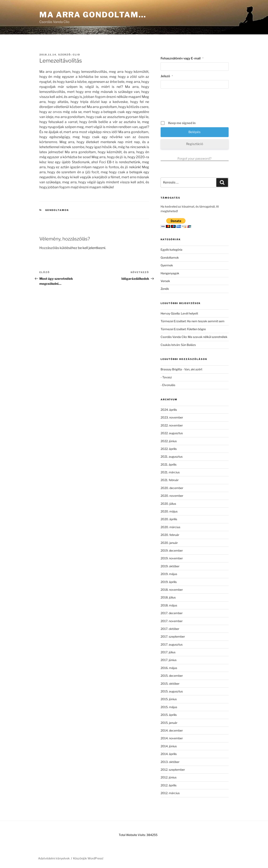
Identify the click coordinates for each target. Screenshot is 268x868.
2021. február (170, 480)
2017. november (172, 621)
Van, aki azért (193, 369)
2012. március (170, 793)
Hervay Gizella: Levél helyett (179, 313)
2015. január (169, 723)
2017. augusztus (172, 644)
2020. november (172, 496)
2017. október (170, 629)
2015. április (169, 715)
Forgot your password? (195, 159)
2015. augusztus (172, 691)
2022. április (169, 449)
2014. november (172, 738)
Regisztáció (195, 144)
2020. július (168, 504)
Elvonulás (169, 385)
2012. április (169, 785)
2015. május (169, 707)
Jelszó (167, 76)
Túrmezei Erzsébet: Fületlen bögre (183, 329)
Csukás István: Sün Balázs (178, 345)
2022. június (169, 441)
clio (76, 55)
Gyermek (167, 265)
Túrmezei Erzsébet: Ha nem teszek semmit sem (193, 321)
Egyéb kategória (171, 250)
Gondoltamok (57, 210)
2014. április (169, 754)
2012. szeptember (173, 770)
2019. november (172, 558)
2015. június (169, 699)
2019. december (172, 550)
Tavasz (167, 377)
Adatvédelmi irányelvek (54, 858)
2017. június (169, 660)
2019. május (169, 574)
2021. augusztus (172, 456)
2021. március (170, 472)
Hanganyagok (170, 273)
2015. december (172, 676)
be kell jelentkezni (92, 248)
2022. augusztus (172, 433)
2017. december (172, 613)
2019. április (169, 582)
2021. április (169, 464)
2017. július (168, 652)
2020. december (172, 488)
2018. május (169, 605)
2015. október (170, 684)
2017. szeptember (173, 636)
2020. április (169, 519)
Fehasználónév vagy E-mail (182, 58)
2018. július (168, 597)
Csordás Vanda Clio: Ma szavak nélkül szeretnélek (194, 337)
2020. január (169, 543)
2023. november (172, 417)
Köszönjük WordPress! (88, 858)
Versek (165, 281)
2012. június (169, 777)
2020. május (169, 511)
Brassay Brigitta (171, 369)
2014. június (169, 746)
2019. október (170, 566)
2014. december (172, 730)
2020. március (170, 527)
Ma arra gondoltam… (93, 15)
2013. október (170, 762)
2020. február (170, 535)
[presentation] (195, 106)
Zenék (165, 289)
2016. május (169, 668)
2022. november (172, 425)
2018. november (172, 590)
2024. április (169, 410)
